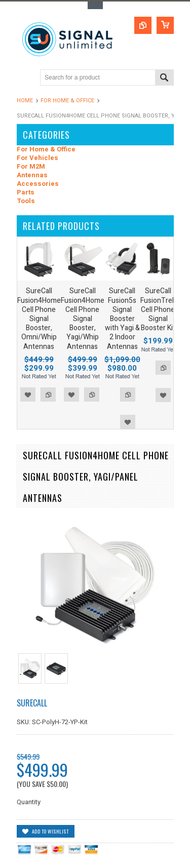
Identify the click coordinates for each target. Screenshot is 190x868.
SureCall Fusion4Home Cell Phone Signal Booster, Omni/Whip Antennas (39, 319)
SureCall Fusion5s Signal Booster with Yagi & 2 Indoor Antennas (122, 319)
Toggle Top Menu (95, 5)
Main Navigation (26, 78)
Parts (26, 193)
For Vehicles (37, 158)
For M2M (31, 167)
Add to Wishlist (28, 394)
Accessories (38, 184)
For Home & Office (67, 101)
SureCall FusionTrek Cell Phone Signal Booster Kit (158, 309)
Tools (26, 201)
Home (25, 101)
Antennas (32, 175)
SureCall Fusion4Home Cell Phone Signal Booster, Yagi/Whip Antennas (83, 319)
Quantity (29, 802)
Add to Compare (48, 394)
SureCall (32, 703)
